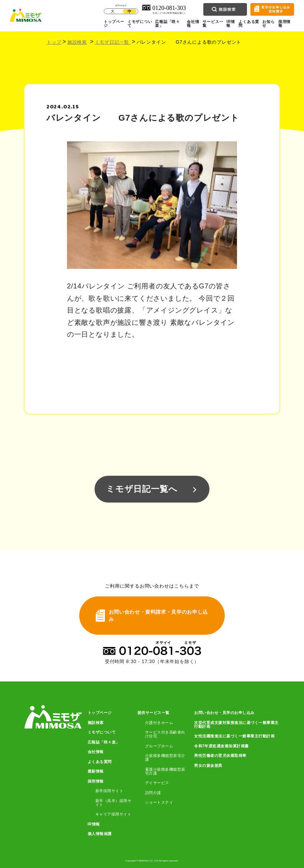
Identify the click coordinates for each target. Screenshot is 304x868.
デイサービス (157, 783)
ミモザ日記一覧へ (142, 489)
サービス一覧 (213, 24)
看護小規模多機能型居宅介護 (165, 771)
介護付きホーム (159, 723)
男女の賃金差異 (208, 766)
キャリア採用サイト (114, 814)
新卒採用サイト (110, 791)
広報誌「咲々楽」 (168, 24)
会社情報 (193, 24)
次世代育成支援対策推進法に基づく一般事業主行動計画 (236, 725)
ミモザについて (140, 24)
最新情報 (96, 771)
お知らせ (268, 24)
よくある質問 (249, 24)
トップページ (114, 24)
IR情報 (230, 24)
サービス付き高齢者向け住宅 (165, 734)
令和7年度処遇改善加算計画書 (221, 746)
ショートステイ (159, 802)
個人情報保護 (100, 834)
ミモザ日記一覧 (113, 42)
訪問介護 (153, 793)
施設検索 (77, 42)
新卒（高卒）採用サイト (114, 803)
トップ (54, 42)
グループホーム (159, 746)
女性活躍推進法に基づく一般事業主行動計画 (234, 736)
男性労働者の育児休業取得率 (220, 756)
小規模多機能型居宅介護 (165, 758)
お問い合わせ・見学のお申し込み (224, 713)
